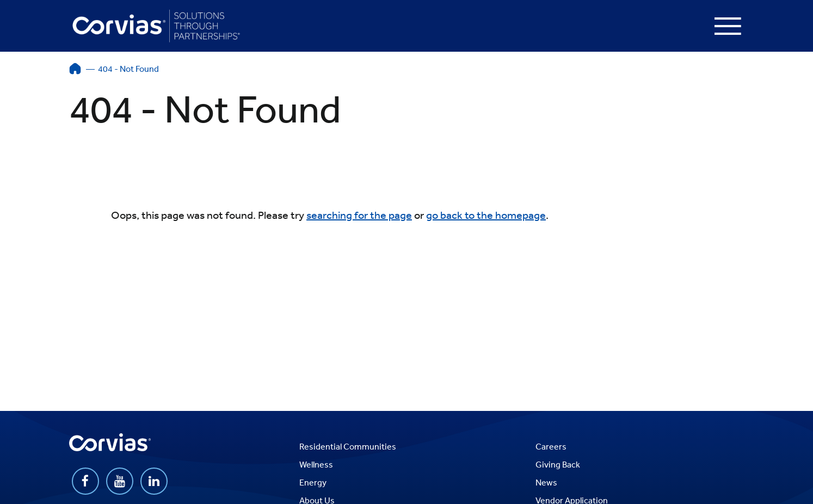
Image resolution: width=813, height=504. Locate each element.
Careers (551, 446)
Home (75, 69)
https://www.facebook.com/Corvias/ (85, 481)
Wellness (316, 464)
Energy (313, 482)
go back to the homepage (486, 215)
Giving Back (558, 464)
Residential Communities (348, 446)
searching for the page (359, 215)
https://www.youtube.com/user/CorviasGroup (120, 481)
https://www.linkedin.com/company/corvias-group (154, 481)
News (546, 482)
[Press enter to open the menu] (728, 26)
